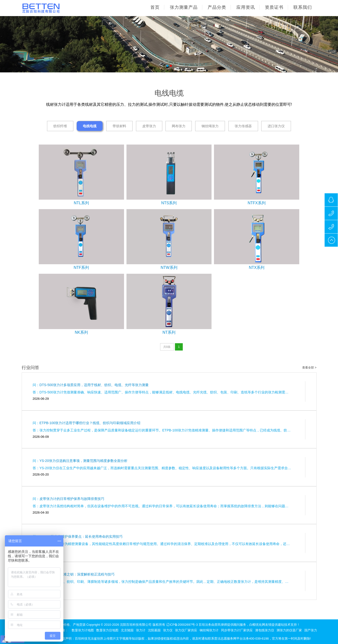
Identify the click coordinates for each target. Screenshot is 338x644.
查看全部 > (309, 368)
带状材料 (119, 126)
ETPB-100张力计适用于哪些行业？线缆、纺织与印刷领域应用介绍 (90, 423)
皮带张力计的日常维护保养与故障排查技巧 (72, 499)
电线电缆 (90, 126)
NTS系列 (169, 203)
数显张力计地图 (83, 630)
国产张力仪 (312, 630)
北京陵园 (127, 630)
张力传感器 (243, 126)
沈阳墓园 (154, 630)
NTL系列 (81, 203)
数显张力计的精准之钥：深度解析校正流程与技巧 (77, 574)
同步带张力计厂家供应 (237, 630)
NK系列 (81, 332)
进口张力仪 (276, 126)
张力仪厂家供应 (186, 630)
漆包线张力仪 (265, 630)
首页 (155, 7)
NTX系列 (257, 268)
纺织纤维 (60, 126)
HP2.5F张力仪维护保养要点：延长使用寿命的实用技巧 (81, 537)
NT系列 (169, 332)
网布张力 (179, 126)
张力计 (141, 630)
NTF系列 (81, 268)
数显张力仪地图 (107, 630)
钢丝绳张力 (210, 126)
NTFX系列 (257, 203)
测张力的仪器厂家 (289, 630)
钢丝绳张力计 (209, 630)
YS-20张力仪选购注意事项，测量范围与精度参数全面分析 (83, 461)
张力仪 (168, 630)
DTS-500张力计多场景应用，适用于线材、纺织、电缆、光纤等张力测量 (94, 385)
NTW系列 (169, 268)
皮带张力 (149, 126)
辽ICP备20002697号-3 (182, 625)
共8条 (167, 347)
